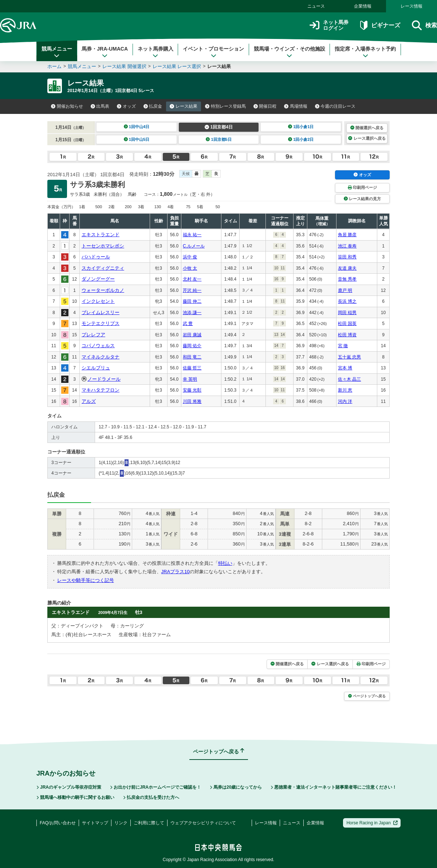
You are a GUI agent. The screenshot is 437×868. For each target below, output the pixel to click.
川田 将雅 (192, 401)
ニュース (316, 6)
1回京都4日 (219, 127)
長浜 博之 (347, 301)
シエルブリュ (96, 368)
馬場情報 (296, 106)
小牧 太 (190, 268)
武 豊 (188, 324)
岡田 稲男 (347, 313)
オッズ (126, 106)
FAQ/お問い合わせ (58, 823)
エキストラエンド (101, 235)
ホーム (54, 66)
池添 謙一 (192, 313)
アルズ (89, 401)
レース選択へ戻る (367, 138)
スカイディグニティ (103, 268)
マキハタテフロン (101, 390)
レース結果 (184, 106)
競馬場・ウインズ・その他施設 (290, 52)
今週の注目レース (335, 106)
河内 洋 (345, 401)
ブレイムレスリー (101, 312)
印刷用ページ (362, 187)
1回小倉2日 (301, 139)
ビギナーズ (380, 25)
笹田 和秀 (347, 257)
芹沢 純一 (192, 290)
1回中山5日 (137, 139)
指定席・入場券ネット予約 (365, 52)
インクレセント (98, 301)
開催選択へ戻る (367, 128)
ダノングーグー (98, 279)
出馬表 (100, 106)
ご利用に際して (149, 823)
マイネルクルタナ (101, 357)
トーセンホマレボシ (103, 246)
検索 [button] (424, 25)
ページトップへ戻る (367, 696)
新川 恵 (345, 390)
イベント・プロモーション (213, 52)
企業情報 (363, 6)
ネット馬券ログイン (329, 25)
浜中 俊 (190, 257)
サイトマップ (95, 823)
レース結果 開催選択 (124, 66)
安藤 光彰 (192, 390)
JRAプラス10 (176, 572)
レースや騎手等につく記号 (86, 580)
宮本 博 (345, 368)
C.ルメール (194, 246)
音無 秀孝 (347, 279)
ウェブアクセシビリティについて (203, 823)
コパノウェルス (98, 346)
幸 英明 (190, 379)
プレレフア (93, 335)
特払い (225, 563)
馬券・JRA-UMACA (105, 52)
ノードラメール (104, 379)
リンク (121, 823)
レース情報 (412, 6)
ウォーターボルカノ (103, 290)
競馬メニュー (57, 52)
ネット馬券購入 (155, 52)
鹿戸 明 (345, 290)
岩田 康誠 (192, 335)
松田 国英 (347, 324)
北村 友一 (192, 279)
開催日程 (265, 106)
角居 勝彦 (347, 235)
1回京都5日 (219, 139)
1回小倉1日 (301, 127)
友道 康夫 (347, 268)
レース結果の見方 (362, 199)
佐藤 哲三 (192, 368)
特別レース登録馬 (225, 106)
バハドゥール (96, 257)
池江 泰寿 (347, 246)
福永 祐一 (192, 235)
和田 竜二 (192, 357)
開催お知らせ (67, 106)
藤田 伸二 (192, 301)
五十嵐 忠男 (349, 357)
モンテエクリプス (101, 323)
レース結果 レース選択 (177, 66)
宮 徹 (343, 346)
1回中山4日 (137, 127)
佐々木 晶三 (349, 379)
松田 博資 (347, 335)
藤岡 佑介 (192, 346)
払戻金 (153, 106)
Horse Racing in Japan (372, 823)
